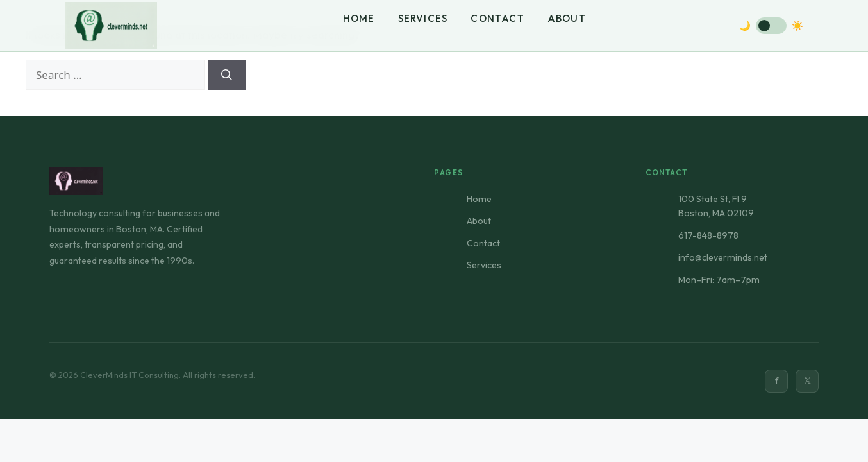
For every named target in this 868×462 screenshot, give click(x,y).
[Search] (227, 75)
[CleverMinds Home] (111, 26)
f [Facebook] (777, 381)
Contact (497, 18)
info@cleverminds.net (723, 257)
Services (423, 18)
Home (359, 18)
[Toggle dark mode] (771, 26)
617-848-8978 (708, 235)
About (567, 18)
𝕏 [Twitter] (807, 381)
